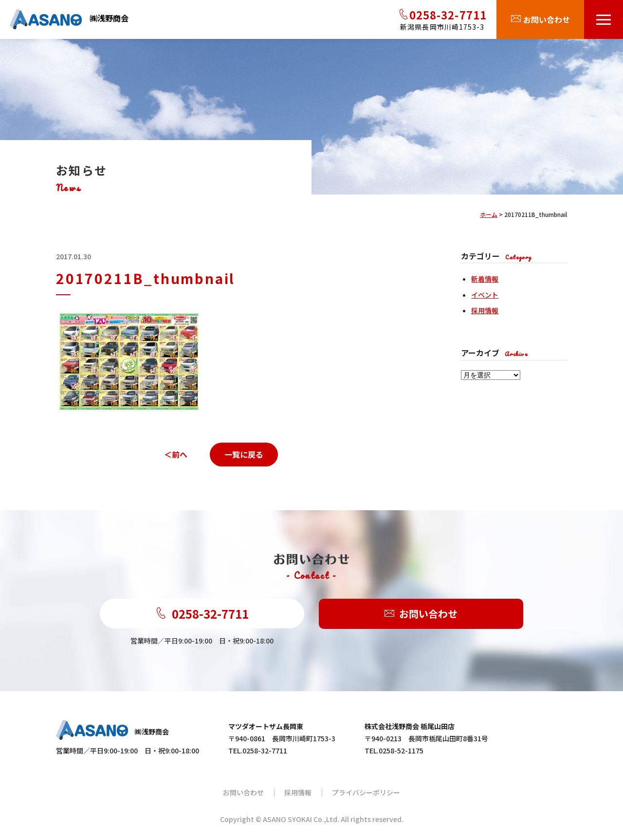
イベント (485, 295)
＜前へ (176, 454)
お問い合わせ (421, 614)
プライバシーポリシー (366, 792)
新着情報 (485, 279)
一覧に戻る (244, 454)
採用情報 (485, 310)
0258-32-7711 (202, 614)
